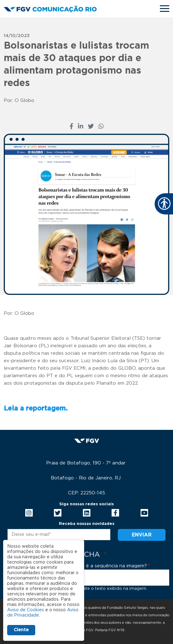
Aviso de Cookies (26, 610)
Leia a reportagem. (36, 409)
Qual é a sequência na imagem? (110, 566)
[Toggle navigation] (165, 9)
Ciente (21, 630)
